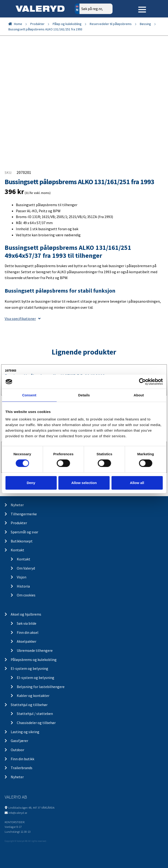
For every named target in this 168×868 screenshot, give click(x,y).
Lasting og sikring (25, 732)
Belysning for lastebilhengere (41, 687)
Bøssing (145, 24)
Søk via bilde (27, 623)
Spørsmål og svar (24, 532)
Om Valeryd (26, 568)
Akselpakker (27, 641)
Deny (31, 483)
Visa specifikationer (23, 319)
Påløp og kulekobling (67, 24)
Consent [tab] (29, 395)
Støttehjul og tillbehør (29, 705)
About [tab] (139, 395)
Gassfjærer (19, 741)
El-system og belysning (29, 668)
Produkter (37, 24)
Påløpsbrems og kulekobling (34, 660)
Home (18, 24)
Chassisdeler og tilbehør (36, 723)
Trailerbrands (22, 768)
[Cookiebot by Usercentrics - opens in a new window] (142, 382)
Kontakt (17, 550)
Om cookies (26, 595)
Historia (23, 586)
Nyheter (17, 505)
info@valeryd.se (18, 813)
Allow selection (84, 483)
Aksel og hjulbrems (26, 614)
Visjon (22, 577)
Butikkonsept (22, 541)
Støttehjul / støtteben (35, 714)
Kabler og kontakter (33, 696)
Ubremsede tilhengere (35, 650)
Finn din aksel (28, 632)
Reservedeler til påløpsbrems (111, 24)
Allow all (137, 483)
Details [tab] (84, 395)
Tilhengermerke (24, 514)
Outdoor (17, 750)
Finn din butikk (22, 759)
